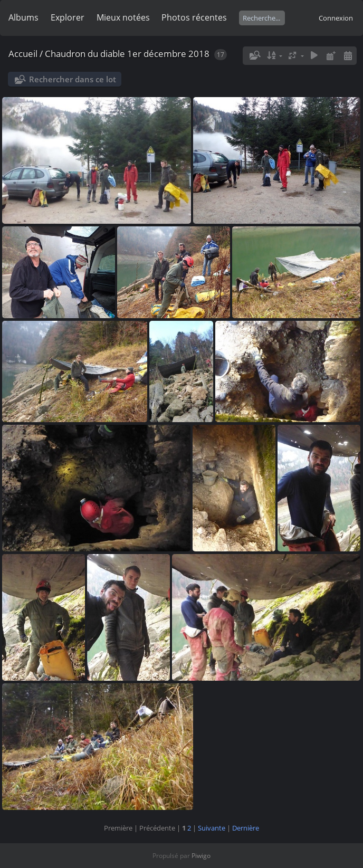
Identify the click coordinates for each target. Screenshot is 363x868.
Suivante (212, 828)
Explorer (68, 17)
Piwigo (201, 856)
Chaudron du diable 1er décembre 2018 (127, 54)
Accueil (23, 54)
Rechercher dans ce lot (73, 79)
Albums (23, 17)
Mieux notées (123, 17)
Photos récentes (194, 17)
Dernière (246, 828)
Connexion (336, 18)
